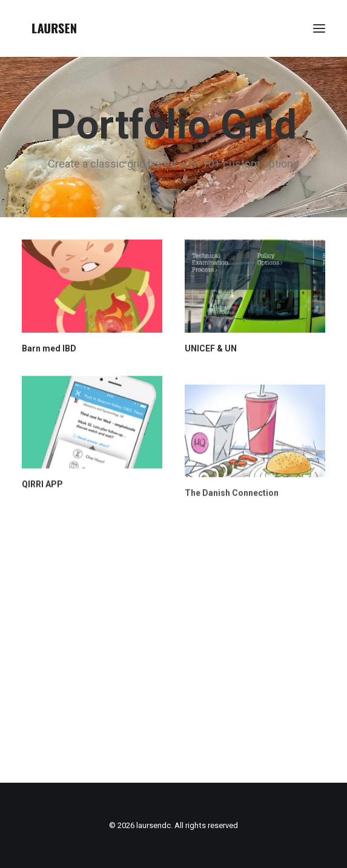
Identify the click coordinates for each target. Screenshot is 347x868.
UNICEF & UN (211, 350)
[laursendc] (54, 28)
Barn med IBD (49, 348)
